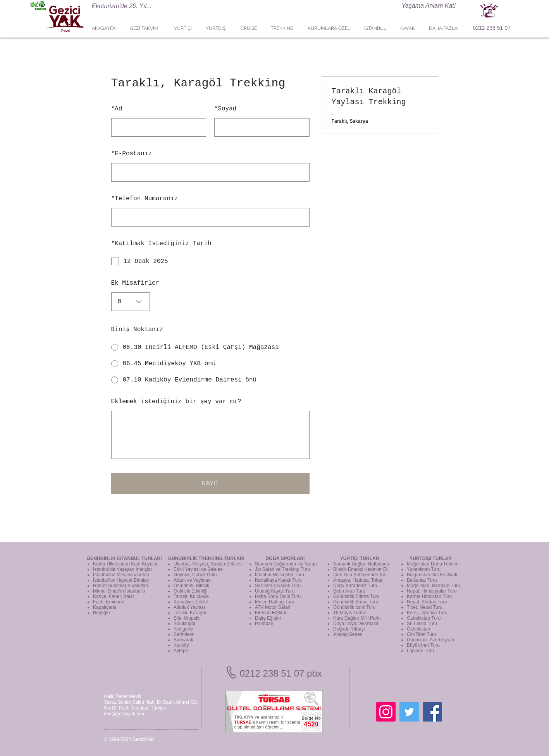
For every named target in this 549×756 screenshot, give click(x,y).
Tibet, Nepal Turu (425, 607)
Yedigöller (184, 629)
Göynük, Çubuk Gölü (195, 575)
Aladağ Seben (348, 634)
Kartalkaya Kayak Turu (278, 580)
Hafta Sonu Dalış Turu (278, 596)
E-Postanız (132, 154)
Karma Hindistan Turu (429, 596)
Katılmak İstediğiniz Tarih (161, 244)
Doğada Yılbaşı (349, 629)
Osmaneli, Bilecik (191, 586)
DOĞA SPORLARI (285, 558)
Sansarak (183, 640)
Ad (117, 109)
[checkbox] (210, 261)
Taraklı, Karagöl (190, 613)
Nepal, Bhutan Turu (427, 602)
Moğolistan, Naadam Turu (433, 586)
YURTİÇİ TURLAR (360, 558)
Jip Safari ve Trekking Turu (282, 569)
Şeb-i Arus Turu (349, 591)
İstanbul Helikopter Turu (280, 575)
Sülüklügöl (184, 624)
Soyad (225, 109)
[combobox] (131, 302)
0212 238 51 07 (492, 28)
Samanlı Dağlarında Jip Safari (286, 564)
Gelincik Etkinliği (190, 591)
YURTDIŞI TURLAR (431, 558)
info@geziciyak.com (125, 714)
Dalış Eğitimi (268, 618)
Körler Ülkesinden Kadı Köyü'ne (126, 564)
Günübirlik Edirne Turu (356, 596)
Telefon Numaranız (145, 199)
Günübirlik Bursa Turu (356, 602)
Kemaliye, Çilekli (191, 602)
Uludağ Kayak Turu (275, 591)
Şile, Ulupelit (187, 618)
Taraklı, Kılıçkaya (191, 596)
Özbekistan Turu (424, 618)
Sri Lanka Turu (422, 624)
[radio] (210, 347)
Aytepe (181, 651)
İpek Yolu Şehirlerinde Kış (360, 575)
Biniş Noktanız (137, 330)
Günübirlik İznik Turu (354, 607)
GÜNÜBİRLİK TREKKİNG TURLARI (206, 558)
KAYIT (210, 483)
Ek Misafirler (135, 283)
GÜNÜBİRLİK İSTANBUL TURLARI (124, 558)
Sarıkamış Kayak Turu (278, 586)
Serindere (184, 634)
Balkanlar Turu (422, 580)
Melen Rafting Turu (274, 602)
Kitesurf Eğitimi (270, 613)
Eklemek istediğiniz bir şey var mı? (176, 402)
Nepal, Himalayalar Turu (432, 591)
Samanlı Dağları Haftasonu (361, 564)
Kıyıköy (181, 645)
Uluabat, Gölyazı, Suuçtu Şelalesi (208, 564)
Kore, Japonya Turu (427, 613)
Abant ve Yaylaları (192, 580)
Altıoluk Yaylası (189, 607)
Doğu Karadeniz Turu (355, 586)
